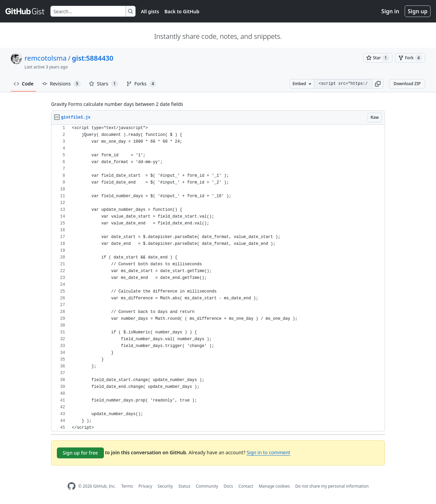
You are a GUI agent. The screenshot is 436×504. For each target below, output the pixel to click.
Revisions (61, 84)
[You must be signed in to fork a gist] (410, 58)
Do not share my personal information (332, 486)
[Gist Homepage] (25, 11)
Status (184, 486)
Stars (104, 84)
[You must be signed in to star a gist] (378, 58)
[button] (378, 84)
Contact (246, 486)
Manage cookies (274, 486)
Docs (228, 486)
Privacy (145, 486)
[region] (218, 278)
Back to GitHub (182, 11)
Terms (127, 486)
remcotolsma (46, 58)
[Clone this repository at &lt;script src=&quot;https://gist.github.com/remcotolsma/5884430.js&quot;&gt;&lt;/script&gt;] (343, 84)
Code (24, 84)
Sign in (390, 11)
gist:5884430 (93, 58)
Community (207, 486)
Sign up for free (80, 453)
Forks (142, 84)
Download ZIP (407, 84)
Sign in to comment (268, 452)
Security (165, 486)
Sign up (418, 11)
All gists (150, 11)
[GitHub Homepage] (72, 486)
